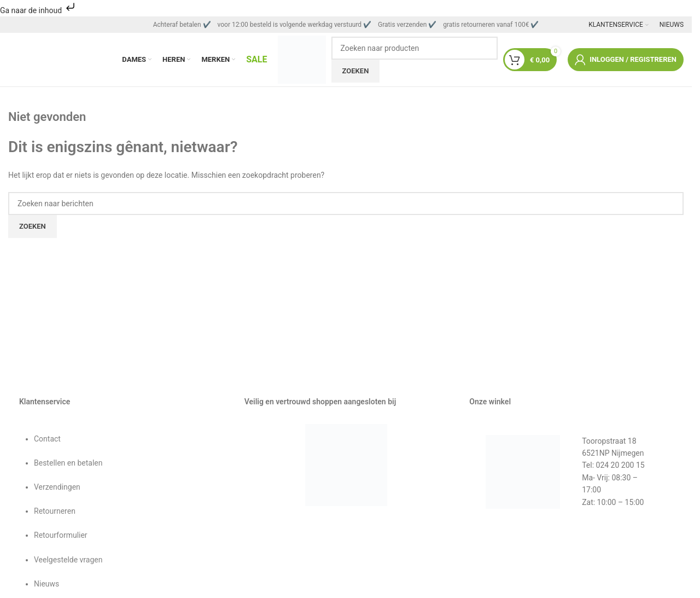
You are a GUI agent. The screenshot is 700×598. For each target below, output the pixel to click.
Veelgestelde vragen (68, 561)
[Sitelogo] (302, 60)
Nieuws (46, 585)
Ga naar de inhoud (39, 10)
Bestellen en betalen (68, 465)
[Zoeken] (415, 49)
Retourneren (55, 513)
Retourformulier (61, 537)
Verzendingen (57, 489)
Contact (47, 440)
